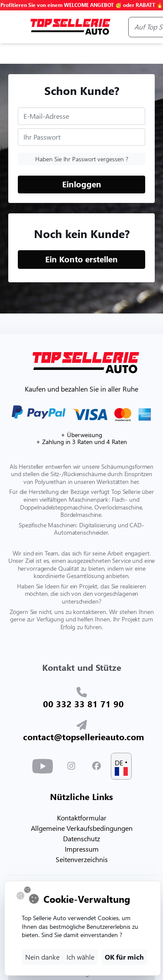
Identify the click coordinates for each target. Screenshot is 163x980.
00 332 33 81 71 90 (83, 703)
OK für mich (124, 957)
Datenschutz (81, 838)
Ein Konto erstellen (81, 259)
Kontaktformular (82, 818)
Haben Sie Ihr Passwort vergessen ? (82, 159)
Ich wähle (80, 957)
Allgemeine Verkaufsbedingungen (82, 828)
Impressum (82, 849)
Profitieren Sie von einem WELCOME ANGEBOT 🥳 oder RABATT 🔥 (82, 5)
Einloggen (82, 184)
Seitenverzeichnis (82, 859)
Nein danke (42, 957)
